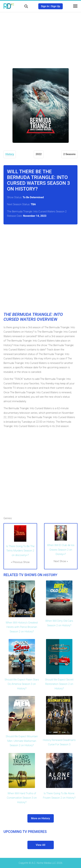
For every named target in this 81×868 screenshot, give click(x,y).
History (10, 154)
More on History (40, 818)
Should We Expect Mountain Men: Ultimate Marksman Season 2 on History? (22, 741)
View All (41, 845)
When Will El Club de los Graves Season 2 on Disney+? (61, 550)
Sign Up (56, 6)
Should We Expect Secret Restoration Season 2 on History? (59, 684)
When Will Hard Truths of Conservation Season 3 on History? (22, 798)
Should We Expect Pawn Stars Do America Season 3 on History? (22, 684)
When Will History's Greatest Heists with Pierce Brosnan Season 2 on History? (22, 627)
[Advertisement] (41, 38)
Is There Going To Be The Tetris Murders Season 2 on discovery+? (20, 551)
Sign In (45, 6)
